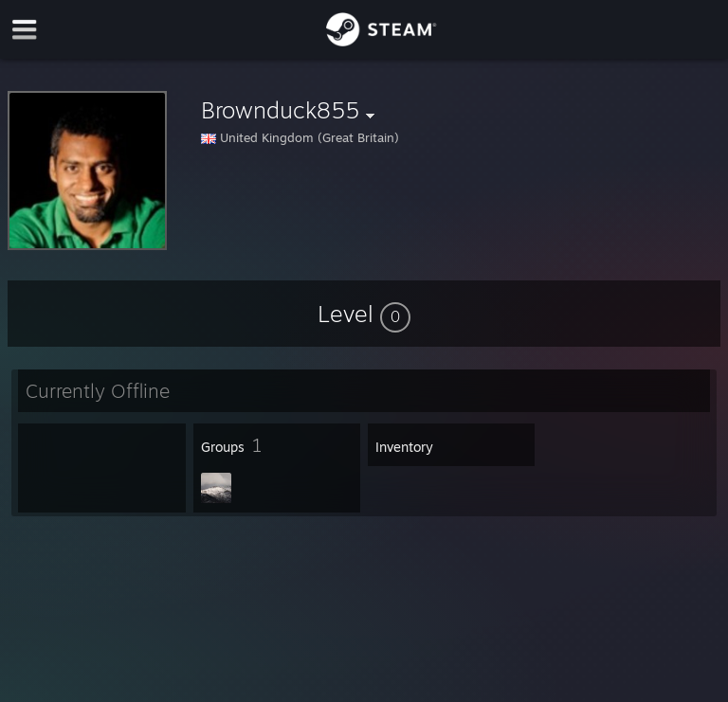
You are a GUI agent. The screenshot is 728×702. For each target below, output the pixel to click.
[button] (364, 314)
